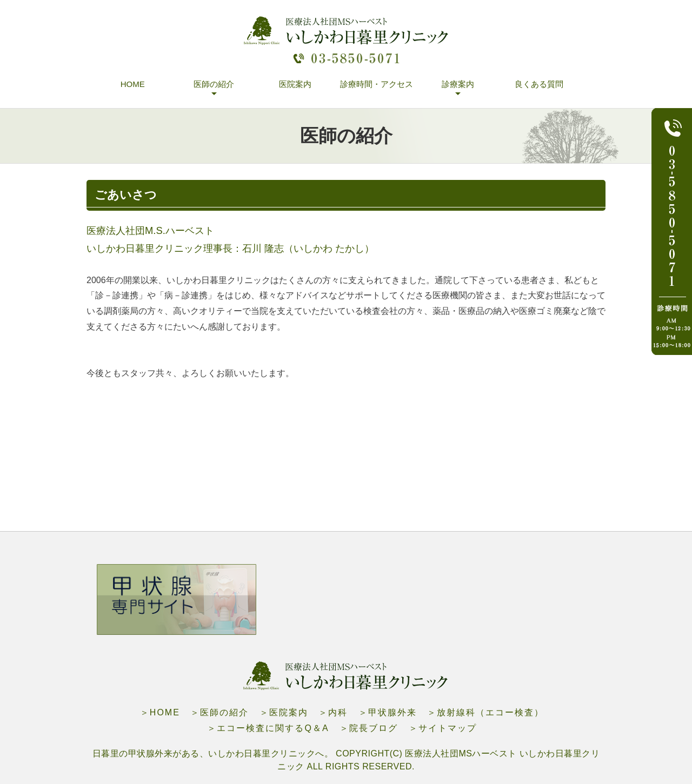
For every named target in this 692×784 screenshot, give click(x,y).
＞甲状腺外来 (388, 712)
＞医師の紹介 (219, 712)
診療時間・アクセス (377, 84)
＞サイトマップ (443, 728)
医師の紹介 (214, 84)
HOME (133, 84)
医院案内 (295, 84)
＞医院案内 (284, 712)
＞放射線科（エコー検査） (485, 712)
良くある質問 (539, 84)
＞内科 (333, 712)
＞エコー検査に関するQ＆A (268, 728)
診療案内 (458, 84)
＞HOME (160, 712)
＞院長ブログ (369, 728)
